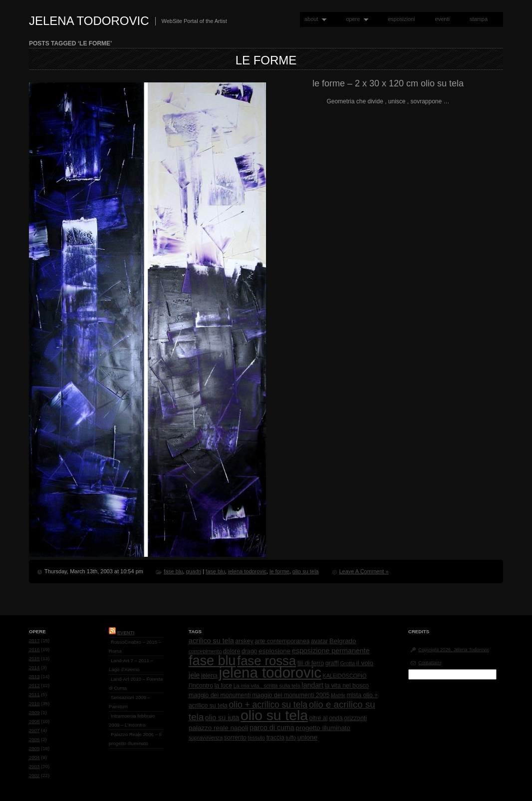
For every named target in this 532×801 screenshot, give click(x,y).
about (313, 19)
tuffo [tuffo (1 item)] (291, 738)
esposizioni (401, 19)
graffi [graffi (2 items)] (332, 663)
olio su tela (306, 571)
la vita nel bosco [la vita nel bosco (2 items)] (347, 686)
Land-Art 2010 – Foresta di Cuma (136, 683)
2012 (34, 685)
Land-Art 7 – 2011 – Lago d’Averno (131, 665)
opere (355, 19)
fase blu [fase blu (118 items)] (212, 661)
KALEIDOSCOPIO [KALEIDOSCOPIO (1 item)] (345, 676)
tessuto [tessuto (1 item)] (257, 738)
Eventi (126, 632)
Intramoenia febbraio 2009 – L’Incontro (132, 720)
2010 (34, 703)
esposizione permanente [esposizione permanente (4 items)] (331, 651)
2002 (34, 775)
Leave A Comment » (364, 571)
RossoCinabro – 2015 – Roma (135, 646)
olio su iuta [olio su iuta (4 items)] (222, 718)
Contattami (430, 662)
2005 (34, 748)
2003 (34, 766)
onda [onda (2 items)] (336, 718)
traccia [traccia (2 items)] (275, 738)
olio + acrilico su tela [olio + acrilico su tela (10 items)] (268, 705)
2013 (34, 676)
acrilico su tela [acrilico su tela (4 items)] (211, 641)
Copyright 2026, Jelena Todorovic (454, 649)
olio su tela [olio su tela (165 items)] (274, 715)
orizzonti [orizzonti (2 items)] (355, 718)
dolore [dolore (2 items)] (232, 651)
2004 (34, 757)
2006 (34, 739)
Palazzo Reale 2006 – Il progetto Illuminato (135, 739)
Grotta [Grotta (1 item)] (347, 663)
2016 (34, 649)
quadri (194, 571)
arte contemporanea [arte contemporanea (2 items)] (282, 641)
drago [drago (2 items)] (249, 651)
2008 (34, 721)
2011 (34, 694)
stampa (479, 19)
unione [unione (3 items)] (307, 737)
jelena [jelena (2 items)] (209, 676)
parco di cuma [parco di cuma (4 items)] (272, 728)
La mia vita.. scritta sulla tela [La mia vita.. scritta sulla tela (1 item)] (267, 686)
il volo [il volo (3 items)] (365, 663)
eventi (442, 19)
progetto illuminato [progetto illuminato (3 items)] (323, 728)
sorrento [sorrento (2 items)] (235, 738)
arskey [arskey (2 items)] (244, 641)
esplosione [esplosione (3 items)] (274, 651)
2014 (34, 667)
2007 (34, 730)
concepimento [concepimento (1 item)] (205, 651)
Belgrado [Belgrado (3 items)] (343, 641)
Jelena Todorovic (89, 21)
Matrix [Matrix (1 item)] (338, 695)
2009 (34, 712)
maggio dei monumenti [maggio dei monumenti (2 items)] (220, 695)
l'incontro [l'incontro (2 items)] (201, 686)
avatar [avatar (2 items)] (319, 641)
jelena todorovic (247, 571)
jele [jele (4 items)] (194, 675)
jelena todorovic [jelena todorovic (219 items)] (270, 672)
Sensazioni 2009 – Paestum (130, 702)
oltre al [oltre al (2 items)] (319, 718)
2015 (34, 658)
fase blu (173, 571)
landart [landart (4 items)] (312, 685)
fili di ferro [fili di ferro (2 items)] (311, 663)
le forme (266, 60)
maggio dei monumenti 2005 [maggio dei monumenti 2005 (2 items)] (291, 695)
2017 (34, 640)
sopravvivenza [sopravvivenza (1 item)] (206, 738)
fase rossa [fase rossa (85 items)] (266, 661)
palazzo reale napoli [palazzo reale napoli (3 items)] (218, 728)
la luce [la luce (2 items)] (224, 686)
